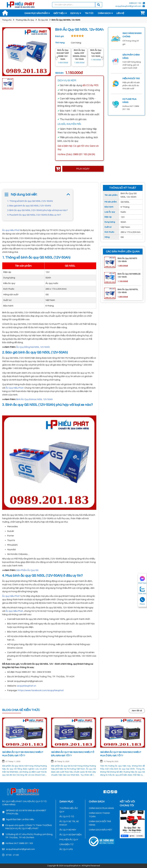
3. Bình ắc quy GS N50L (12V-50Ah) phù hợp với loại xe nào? (37, 210)
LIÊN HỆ (120, 13)
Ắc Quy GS (43, 20)
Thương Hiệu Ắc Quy (25, 20)
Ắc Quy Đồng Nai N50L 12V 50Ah (33, 347)
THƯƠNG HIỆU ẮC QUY (69, 810)
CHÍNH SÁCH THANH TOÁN (99, 815)
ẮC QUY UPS (66, 849)
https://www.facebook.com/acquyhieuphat (41, 690)
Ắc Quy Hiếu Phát (14, 388)
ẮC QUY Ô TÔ (67, 817)
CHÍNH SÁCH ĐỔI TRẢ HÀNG (100, 823)
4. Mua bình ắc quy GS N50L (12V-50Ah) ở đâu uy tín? (34, 215)
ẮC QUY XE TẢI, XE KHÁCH (69, 823)
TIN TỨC (89, 13)
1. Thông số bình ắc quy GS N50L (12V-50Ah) (30, 201)
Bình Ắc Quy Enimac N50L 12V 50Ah (35, 399)
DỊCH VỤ (75, 13)
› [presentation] (102, 57)
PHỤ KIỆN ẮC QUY (69, 840)
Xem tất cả (137, 711)
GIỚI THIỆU (59, 13)
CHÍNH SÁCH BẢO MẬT (101, 830)
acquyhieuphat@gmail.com (128, 6)
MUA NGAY (83, 169)
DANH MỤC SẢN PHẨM (36, 13)
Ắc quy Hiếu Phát (11, 230)
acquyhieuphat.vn (26, 686)
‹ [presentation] (57, 57)
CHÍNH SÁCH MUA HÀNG (101, 808)
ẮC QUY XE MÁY (68, 830)
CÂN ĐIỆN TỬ (66, 844)
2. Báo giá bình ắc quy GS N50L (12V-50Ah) (29, 206)
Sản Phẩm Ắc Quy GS (27, 570)
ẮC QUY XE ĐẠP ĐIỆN (70, 835)
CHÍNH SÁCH (104, 13)
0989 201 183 (135, 3)
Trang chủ (7, 20)
